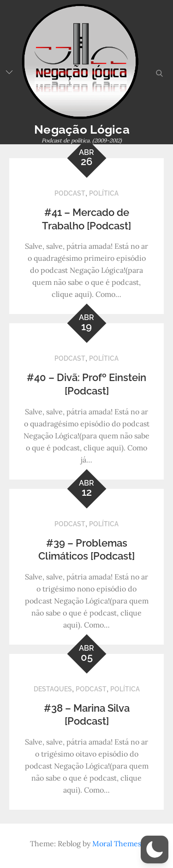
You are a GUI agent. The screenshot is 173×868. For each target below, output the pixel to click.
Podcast (70, 193)
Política (104, 193)
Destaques (53, 689)
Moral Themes (117, 843)
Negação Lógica (82, 129)
